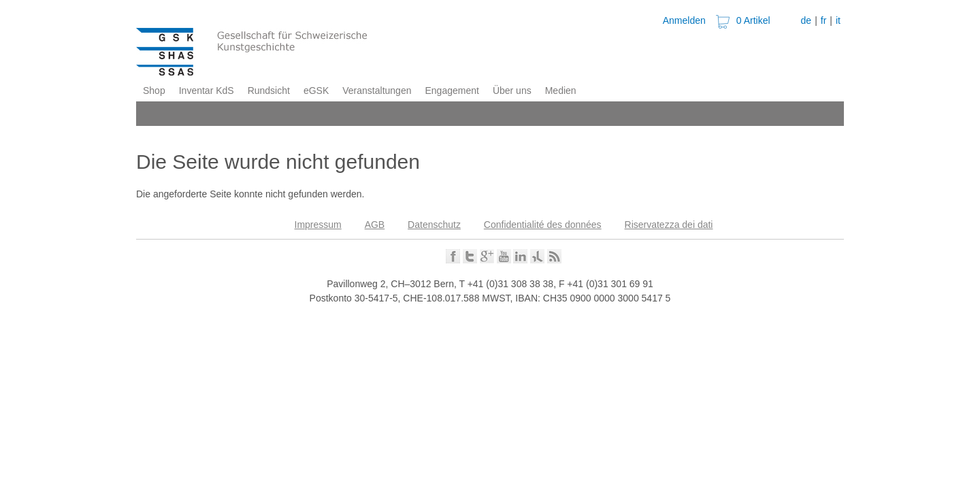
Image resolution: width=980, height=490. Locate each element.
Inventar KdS (207, 91)
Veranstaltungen (377, 91)
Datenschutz (434, 225)
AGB (375, 225)
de (806, 20)
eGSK (316, 91)
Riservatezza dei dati (669, 225)
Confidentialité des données (543, 225)
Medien (561, 91)
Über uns (512, 91)
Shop (154, 91)
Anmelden (684, 20)
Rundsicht (269, 91)
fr (824, 20)
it (838, 20)
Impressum (318, 225)
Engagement (452, 91)
